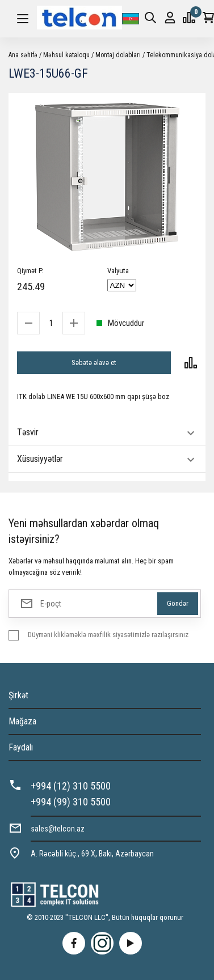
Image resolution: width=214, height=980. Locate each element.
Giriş (170, 18)
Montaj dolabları (118, 55)
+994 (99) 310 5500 (71, 802)
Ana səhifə (23, 55)
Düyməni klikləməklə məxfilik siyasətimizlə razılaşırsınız (108, 635)
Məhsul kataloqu (66, 55)
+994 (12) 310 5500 (71, 786)
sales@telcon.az (58, 829)
